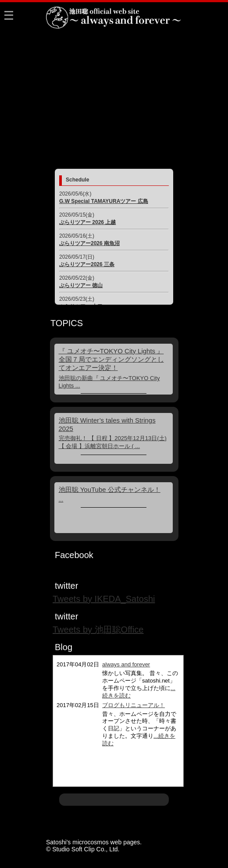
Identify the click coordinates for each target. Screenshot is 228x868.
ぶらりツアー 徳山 (81, 285)
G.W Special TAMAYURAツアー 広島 (104, 201)
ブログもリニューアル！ (134, 705)
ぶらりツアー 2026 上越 (87, 222)
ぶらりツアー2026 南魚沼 (89, 243)
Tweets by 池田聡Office (98, 630)
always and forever (126, 664)
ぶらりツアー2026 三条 (87, 264)
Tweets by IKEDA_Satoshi (104, 599)
